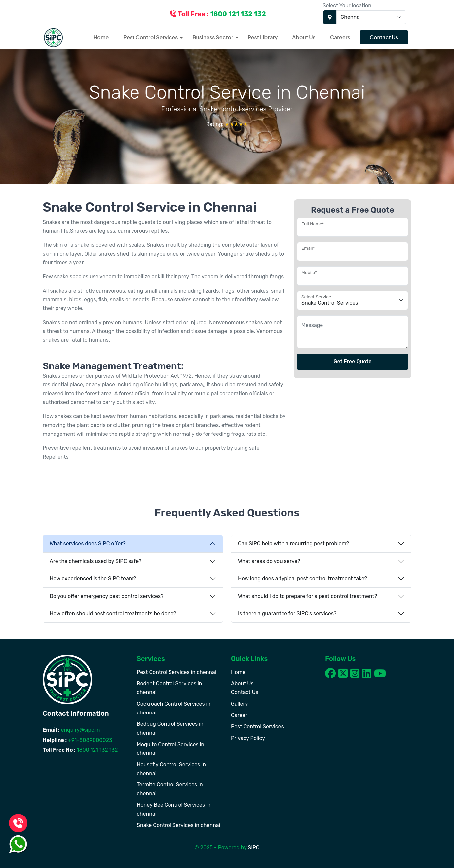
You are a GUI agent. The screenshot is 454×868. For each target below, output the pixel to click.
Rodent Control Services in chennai (170, 688)
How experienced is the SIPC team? (93, 579)
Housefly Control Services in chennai (171, 769)
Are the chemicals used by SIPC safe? (95, 561)
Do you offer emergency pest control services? (107, 596)
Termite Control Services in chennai (170, 789)
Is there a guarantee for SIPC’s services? (287, 614)
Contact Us (384, 37)
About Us (304, 37)
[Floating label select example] (353, 300)
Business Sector (213, 37)
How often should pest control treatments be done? (113, 614)
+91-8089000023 (90, 740)
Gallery (239, 704)
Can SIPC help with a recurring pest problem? (293, 544)
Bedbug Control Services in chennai (170, 728)
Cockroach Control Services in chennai (174, 708)
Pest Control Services (151, 37)
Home (101, 37)
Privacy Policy (248, 738)
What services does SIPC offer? (88, 544)
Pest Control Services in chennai (177, 672)
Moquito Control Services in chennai (170, 749)
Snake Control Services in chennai (179, 825)
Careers (340, 37)
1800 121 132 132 (97, 750)
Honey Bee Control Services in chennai (174, 809)
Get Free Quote (353, 361)
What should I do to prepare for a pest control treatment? (307, 596)
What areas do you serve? (269, 561)
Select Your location (347, 5)
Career (239, 715)
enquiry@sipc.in (80, 730)
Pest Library (263, 37)
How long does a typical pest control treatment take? (303, 579)
